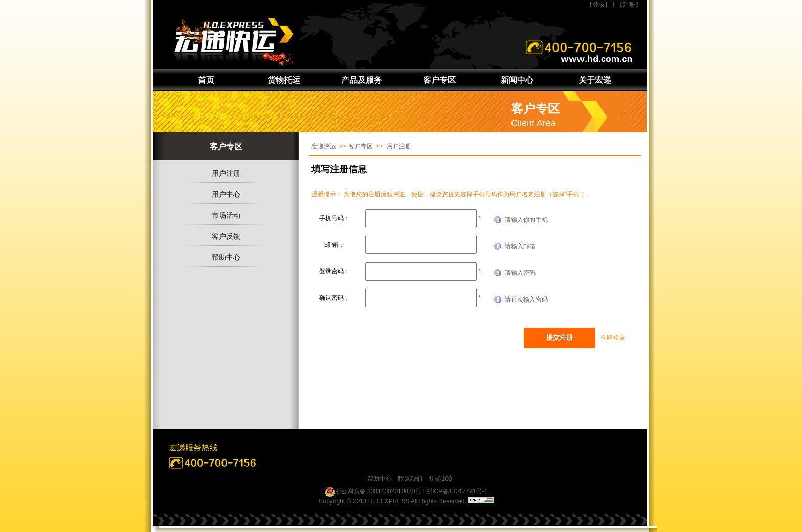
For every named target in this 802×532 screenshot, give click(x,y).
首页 (206, 80)
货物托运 (284, 80)
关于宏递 (595, 80)
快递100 (440, 479)
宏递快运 (324, 146)
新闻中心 (517, 80)
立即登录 (613, 338)
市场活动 (226, 215)
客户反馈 (226, 236)
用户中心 (226, 194)
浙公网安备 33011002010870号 (373, 492)
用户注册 (226, 173)
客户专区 (439, 80)
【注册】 (629, 5)
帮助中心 (226, 257)
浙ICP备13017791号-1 (457, 491)
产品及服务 (362, 80)
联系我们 (410, 479)
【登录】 (598, 5)
